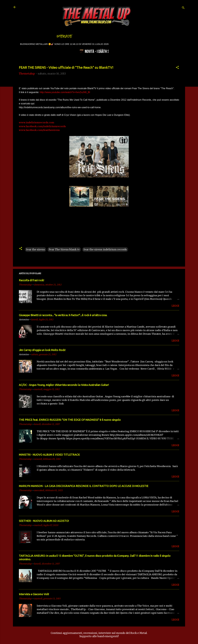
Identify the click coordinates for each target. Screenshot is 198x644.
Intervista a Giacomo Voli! (34, 594)
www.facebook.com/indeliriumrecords (42, 126)
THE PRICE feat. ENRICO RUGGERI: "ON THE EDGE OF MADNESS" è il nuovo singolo (70, 420)
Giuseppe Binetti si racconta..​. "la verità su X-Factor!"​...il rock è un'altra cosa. (63, 315)
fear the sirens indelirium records (105, 249)
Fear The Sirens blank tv (64, 249)
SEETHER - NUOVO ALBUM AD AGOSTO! (44, 521)
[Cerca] (183, 8)
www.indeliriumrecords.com (36, 122)
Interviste (64, 36)
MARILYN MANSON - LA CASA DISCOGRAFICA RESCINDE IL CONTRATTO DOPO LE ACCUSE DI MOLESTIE (84, 486)
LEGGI (175, 306)
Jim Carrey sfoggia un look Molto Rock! (42, 350)
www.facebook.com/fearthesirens (39, 130)
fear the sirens (36, 249)
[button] (177, 68)
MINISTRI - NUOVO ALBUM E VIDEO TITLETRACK (49, 455)
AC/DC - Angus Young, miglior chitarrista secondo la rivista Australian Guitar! (64, 385)
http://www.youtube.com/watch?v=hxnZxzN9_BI (65, 92)
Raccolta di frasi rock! (31, 280)
